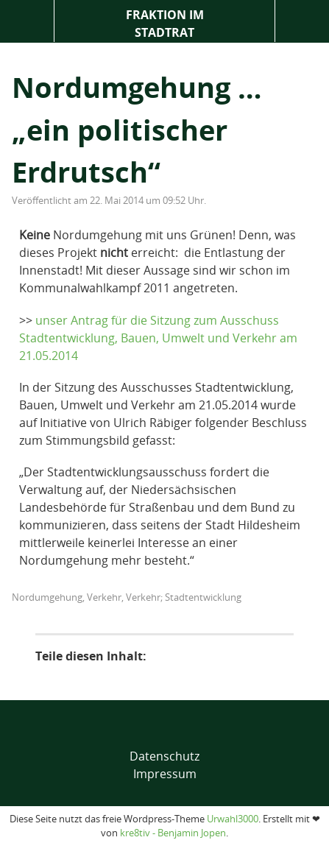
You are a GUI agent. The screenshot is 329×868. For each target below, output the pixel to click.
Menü (27, 21)
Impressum (165, 774)
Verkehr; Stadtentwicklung (184, 597)
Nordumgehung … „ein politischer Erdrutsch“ (137, 129)
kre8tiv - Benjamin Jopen (173, 833)
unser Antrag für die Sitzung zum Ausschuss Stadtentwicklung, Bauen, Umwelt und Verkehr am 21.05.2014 (158, 338)
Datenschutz (164, 756)
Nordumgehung (47, 597)
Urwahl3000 (233, 819)
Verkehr (104, 597)
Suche (302, 21)
